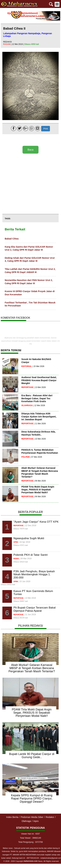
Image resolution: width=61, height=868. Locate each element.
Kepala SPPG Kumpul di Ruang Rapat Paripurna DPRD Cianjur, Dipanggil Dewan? (32, 799)
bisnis (16, 559)
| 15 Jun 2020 (24, 581)
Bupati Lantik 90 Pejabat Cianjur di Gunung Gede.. (32, 756)
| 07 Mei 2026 (36, 457)
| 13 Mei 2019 (30, 598)
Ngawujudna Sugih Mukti (29, 538)
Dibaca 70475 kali (21, 529)
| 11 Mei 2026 (40, 424)
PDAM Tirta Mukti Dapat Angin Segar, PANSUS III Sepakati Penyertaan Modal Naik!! (38, 490)
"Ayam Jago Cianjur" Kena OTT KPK (36, 522)
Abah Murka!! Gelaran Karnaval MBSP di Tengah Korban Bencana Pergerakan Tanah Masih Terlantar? (32, 668)
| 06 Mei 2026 (40, 481)
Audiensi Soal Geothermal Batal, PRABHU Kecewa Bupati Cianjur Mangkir (39, 380)
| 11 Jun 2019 (30, 615)
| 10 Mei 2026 (40, 439)
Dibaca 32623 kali (21, 562)
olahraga (27, 405)
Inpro (36, 821)
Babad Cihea (12, 239)
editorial (27, 366)
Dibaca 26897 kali (21, 601)
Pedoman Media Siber (32, 817)
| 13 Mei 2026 (40, 387)
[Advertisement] (30, 184)
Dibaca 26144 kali (21, 618)
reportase (27, 387)
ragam (7, 44)
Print (46, 129)
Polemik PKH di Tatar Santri (31, 555)
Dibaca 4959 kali (32, 44)
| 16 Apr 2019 (24, 542)
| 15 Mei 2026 (38, 366)
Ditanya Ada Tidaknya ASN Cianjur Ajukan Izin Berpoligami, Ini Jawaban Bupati (39, 416)
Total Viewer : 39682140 (30, 838)
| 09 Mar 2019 (26, 559)
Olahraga (26, 821)
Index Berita (12, 817)
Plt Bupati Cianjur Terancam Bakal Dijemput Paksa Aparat (35, 609)
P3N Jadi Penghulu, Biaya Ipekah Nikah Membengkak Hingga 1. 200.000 (34, 574)
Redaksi (50, 817)
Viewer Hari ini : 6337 (31, 834)
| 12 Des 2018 (30, 526)
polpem (26, 457)
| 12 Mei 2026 (39, 405)
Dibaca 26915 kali (8, 584)
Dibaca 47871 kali (21, 545)
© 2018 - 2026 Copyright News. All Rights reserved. (31, 861)
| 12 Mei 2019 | (18, 44)
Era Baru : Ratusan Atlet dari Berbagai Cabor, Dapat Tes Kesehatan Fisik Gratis (37, 398)
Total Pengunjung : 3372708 (30, 842)
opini (16, 542)
